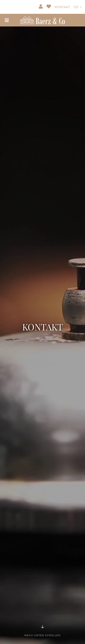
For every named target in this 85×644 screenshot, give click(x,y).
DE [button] (76, 7)
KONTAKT (62, 7)
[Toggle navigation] (7, 20)
